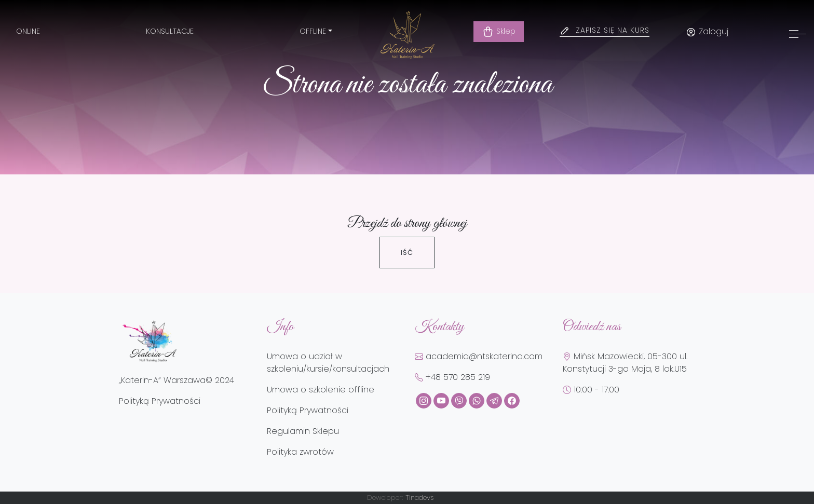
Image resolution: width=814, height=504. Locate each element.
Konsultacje (170, 31)
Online (28, 31)
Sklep (499, 32)
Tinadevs (420, 498)
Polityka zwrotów (300, 452)
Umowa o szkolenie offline (321, 390)
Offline (313, 31)
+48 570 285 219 (452, 377)
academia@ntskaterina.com (479, 356)
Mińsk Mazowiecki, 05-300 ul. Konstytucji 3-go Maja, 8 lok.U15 (625, 363)
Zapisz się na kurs (613, 30)
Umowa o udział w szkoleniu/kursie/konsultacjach (328, 363)
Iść (407, 253)
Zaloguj (707, 31)
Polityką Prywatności (160, 401)
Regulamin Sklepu (303, 431)
